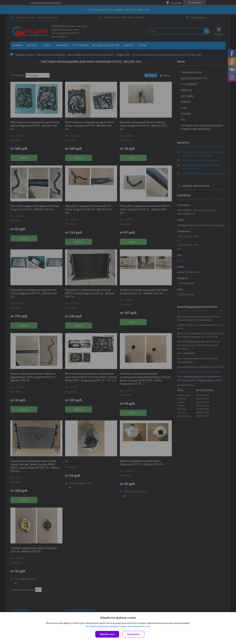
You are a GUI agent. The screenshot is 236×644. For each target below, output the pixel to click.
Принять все (107, 634)
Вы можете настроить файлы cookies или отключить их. (117, 627)
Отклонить (134, 634)
